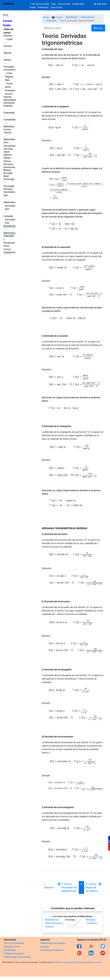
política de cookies (94, 962)
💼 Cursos (57, 17)
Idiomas (8, 36)
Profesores (43, 7)
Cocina (7, 129)
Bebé (6, 176)
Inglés (10, 39)
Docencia (8, 164)
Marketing (9, 126)
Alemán (7, 53)
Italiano (7, 60)
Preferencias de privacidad (17, 957)
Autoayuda (9, 103)
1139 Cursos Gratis (40, 4)
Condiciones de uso (61, 962)
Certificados (10, 950)
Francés (8, 46)
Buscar (98, 28)
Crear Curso (56, 7)
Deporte (8, 155)
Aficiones (8, 149)
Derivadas (51, 21)
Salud (6, 152)
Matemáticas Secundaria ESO (10, 206)
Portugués (9, 67)
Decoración (9, 167)
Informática (9, 70)
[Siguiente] (94, 888)
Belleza (7, 170)
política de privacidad (77, 962)
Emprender (9, 113)
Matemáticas (10, 139)
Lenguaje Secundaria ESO (10, 220)
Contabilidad (10, 120)
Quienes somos (12, 947)
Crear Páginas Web (9, 77)
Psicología (9, 179)
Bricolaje (8, 173)
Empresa (8, 106)
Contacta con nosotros (52, 950)
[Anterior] (67, 888)
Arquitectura (10, 252)
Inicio (6, 15)
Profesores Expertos (14, 953)
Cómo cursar (64, 4)
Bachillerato (10, 226)
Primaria (8, 189)
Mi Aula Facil (100, 4)
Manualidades (11, 100)
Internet (8, 97)
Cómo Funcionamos (14, 943)
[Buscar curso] (64, 28)
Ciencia (7, 133)
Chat (53, 4)
